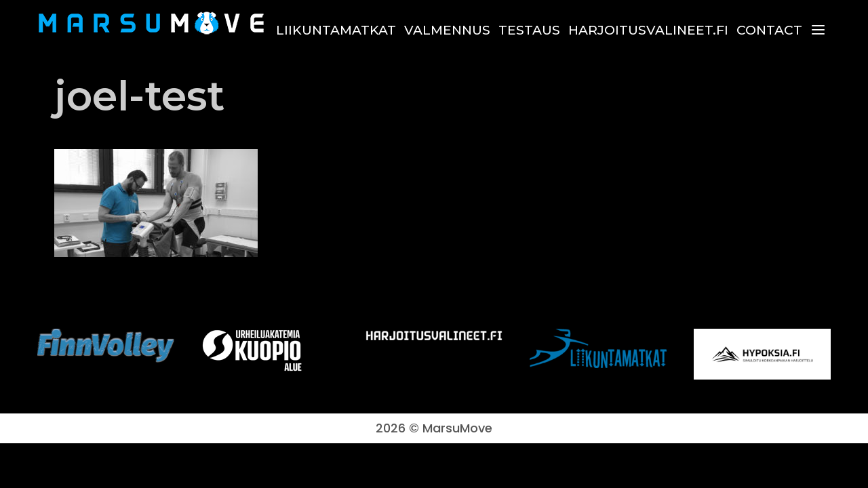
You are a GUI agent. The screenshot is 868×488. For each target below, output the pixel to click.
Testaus (529, 30)
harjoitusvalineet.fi (648, 30)
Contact (769, 30)
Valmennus (447, 30)
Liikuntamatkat (336, 30)
